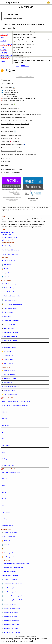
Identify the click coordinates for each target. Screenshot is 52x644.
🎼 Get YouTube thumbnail (10, 533)
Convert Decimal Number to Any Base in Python (14, 118)
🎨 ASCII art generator (8, 558)
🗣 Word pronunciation (8, 375)
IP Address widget (7, 247)
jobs (17, 642)
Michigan (4, 419)
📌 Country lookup (7, 364)
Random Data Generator (10, 95)
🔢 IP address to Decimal (9, 301)
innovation (4, 37)
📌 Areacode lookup (8, 360)
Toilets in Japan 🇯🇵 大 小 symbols (10, 142)
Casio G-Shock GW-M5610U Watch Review (13, 128)
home (3, 639)
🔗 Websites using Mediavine (10, 592)
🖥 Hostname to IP (7, 317)
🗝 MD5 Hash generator (9, 537)
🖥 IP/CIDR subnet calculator (10, 321)
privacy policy (28, 642)
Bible (38, 639)
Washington (5, 459)
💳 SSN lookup (6, 352)
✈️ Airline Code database (9, 278)
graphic (4, 47)
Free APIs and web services (10, 255)
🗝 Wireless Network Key (9, 341)
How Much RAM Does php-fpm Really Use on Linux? (15, 125)
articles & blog (26, 639)
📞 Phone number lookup (9, 309)
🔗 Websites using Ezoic (9, 588)
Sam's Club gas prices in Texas (11, 473)
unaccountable (6, 45)
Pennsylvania (6, 446)
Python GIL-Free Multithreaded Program (12, 109)
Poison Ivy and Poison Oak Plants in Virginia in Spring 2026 (17, 121)
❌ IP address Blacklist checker (11, 297)
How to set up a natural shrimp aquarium (12, 152)
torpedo (4, 61)
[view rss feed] (2, 71)
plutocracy (5, 58)
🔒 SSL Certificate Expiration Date (12, 305)
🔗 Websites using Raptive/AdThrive (12, 601)
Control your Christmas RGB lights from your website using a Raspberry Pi (21, 155)
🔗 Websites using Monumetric (11, 609)
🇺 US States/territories (9, 348)
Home (18, 66)
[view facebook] (6, 71)
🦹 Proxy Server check (8, 391)
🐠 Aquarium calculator (9, 549)
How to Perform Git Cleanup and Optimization (13, 112)
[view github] (10, 71)
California (5, 413)
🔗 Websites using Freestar (10, 629)
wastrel (4, 50)
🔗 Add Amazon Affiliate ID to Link (12, 584)
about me (9, 639)
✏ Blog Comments (6, 162)
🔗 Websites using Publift (9, 617)
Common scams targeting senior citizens (12, 148)
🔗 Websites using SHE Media (11, 633)
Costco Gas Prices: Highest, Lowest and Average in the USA (19, 99)
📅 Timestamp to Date (8, 553)
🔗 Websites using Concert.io (10, 621)
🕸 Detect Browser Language (10, 387)
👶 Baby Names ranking (9, 371)
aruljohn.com (12, 3)
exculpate (4, 35)
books (12, 642)
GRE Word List (25, 66)
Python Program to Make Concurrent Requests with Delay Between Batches (21, 115)
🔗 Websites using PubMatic (10, 613)
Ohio (3, 439)
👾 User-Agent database (9, 379)
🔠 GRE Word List (7, 265)
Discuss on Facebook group (9, 238)
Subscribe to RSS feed (8, 233)
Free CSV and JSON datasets (11, 251)
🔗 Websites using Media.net (10, 625)
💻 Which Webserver (8, 329)
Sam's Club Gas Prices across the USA (14, 101)
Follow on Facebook (7, 235)
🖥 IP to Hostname (7, 313)
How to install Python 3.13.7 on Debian (11, 139)
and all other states (7, 526)
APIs (7, 642)
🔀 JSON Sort (6, 541)
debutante (4, 53)
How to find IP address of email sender (11, 136)
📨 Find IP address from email (11, 293)
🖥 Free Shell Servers (8, 261)
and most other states (8, 466)
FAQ (21, 642)
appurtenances (6, 55)
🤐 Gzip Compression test (9, 395)
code (33, 639)
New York (5, 433)
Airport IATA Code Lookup (10, 91)
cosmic (3, 41)
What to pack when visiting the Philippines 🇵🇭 (13, 145)
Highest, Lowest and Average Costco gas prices (16, 402)
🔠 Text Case (6, 545)
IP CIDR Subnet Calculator (10, 97)
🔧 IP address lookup (8, 289)
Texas (3, 453)
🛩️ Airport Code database (9, 273)
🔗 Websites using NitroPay (10, 605)
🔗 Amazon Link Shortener (10, 580)
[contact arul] (14, 71)
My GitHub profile (6, 241)
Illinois (4, 486)
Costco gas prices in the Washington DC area (15, 406)
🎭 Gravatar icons (7, 383)
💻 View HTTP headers (9, 325)
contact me (17, 639)
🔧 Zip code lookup (7, 356)
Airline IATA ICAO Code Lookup (12, 93)
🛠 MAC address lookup (9, 284)
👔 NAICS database (8, 269)
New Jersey (5, 426)
